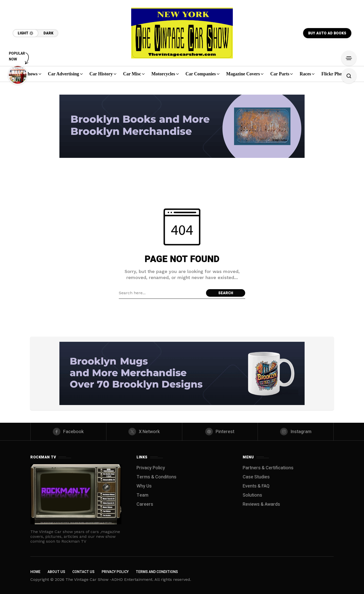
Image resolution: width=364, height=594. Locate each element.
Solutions (252, 495)
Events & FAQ (256, 486)
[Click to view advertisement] (182, 126)
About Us (56, 572)
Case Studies (256, 477)
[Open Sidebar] (349, 58)
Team (142, 495)
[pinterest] (220, 432)
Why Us (144, 486)
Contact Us (83, 572)
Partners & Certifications (268, 468)
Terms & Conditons (156, 477)
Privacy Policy (151, 468)
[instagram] (296, 432)
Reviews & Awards (261, 504)
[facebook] (68, 432)
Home (35, 572)
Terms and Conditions (157, 572)
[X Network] (144, 432)
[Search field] (161, 293)
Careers (145, 504)
